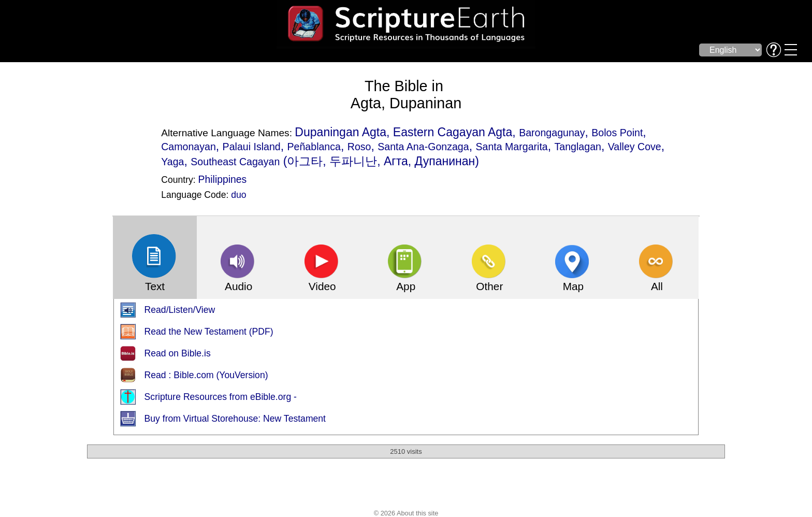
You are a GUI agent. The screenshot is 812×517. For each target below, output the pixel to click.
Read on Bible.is (178, 353)
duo (238, 195)
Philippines (223, 179)
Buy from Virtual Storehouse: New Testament (235, 419)
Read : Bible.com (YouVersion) (206, 375)
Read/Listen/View (180, 310)
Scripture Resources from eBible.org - (221, 397)
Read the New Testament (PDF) (209, 332)
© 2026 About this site (406, 513)
